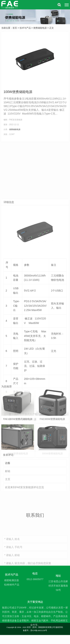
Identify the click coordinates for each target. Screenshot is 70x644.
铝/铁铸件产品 (12, 590)
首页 (15, 28)
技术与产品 (25, 28)
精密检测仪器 (12, 585)
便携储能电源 (40, 28)
